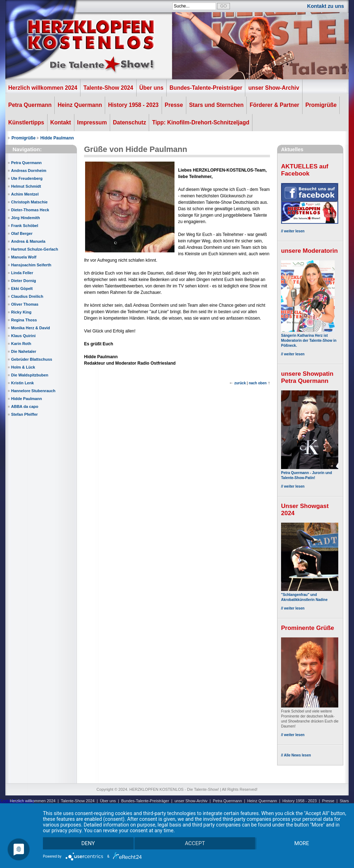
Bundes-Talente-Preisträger (206, 88)
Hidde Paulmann (57, 138)
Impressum (92, 122)
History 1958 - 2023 (133, 105)
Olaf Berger (22, 233)
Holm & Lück (23, 367)
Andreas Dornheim (29, 171)
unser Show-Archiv (274, 88)
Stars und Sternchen (217, 105)
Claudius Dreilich (27, 296)
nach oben (258, 383)
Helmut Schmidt (26, 186)
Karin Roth (21, 344)
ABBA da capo (25, 406)
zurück (240, 383)
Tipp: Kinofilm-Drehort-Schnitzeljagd (201, 122)
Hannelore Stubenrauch (33, 391)
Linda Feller (22, 273)
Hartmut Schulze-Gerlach (35, 249)
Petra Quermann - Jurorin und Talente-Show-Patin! (310, 473)
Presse (174, 105)
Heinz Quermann (80, 105)
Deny (88, 843)
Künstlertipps (26, 122)
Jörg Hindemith (26, 218)
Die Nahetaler (24, 351)
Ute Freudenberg (27, 178)
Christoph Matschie (29, 202)
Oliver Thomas (25, 304)
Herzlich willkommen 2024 (43, 88)
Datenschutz (130, 122)
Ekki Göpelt (22, 288)
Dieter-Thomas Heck (30, 210)
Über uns (152, 88)
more (302, 843)
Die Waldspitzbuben (30, 375)
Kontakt (61, 122)
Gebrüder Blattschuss (32, 359)
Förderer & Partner (274, 105)
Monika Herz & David (31, 328)
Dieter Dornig (24, 281)
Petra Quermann (30, 105)
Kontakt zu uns (326, 6)
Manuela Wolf (24, 257)
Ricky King (21, 312)
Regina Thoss (24, 320)
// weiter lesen (293, 231)
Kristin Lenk (23, 383)
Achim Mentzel (25, 194)
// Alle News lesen (296, 755)
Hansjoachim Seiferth (31, 265)
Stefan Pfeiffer (24, 414)
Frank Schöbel (25, 226)
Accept (195, 843)
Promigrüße (321, 105)
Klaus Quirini (23, 336)
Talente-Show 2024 (108, 88)
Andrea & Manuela (28, 241)
